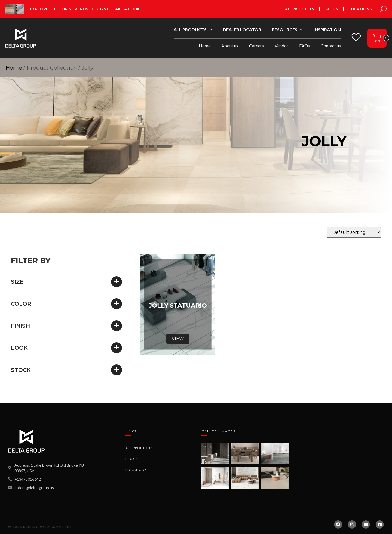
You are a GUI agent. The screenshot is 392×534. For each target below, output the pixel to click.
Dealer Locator (242, 30)
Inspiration (327, 30)
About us (230, 46)
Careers (256, 46)
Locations (360, 9)
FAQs (304, 46)
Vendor (281, 46)
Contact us (331, 46)
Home (205, 46)
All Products (299, 9)
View (178, 339)
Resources (287, 30)
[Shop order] (354, 232)
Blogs (332, 9)
